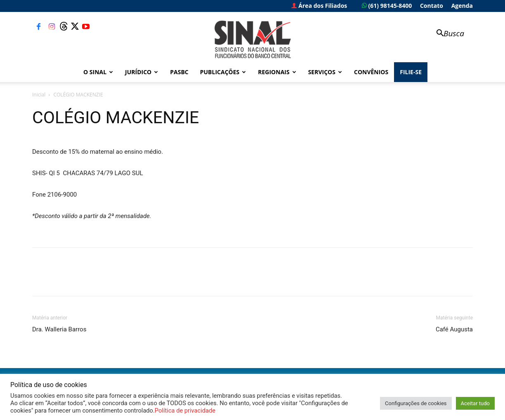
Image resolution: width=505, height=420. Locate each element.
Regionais (277, 72)
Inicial (39, 95)
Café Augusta (454, 329)
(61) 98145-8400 (387, 6)
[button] (446, 34)
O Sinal (98, 72)
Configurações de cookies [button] (416, 403)
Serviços (325, 72)
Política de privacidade (185, 411)
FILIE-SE (411, 72)
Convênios (371, 72)
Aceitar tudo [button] (475, 403)
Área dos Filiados (319, 6)
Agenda (462, 6)
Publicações (223, 72)
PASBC (179, 72)
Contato (432, 6)
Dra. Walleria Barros (59, 329)
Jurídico (142, 72)
